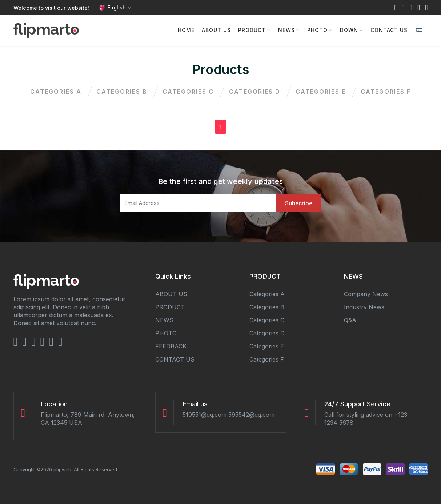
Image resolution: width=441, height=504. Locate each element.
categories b (120, 92)
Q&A (350, 320)
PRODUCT (252, 30)
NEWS (286, 30)
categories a (53, 92)
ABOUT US (216, 30)
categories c (188, 92)
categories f (389, 92)
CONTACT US (389, 30)
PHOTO (317, 30)
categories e (322, 92)
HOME (186, 30)
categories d (255, 92)
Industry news (364, 307)
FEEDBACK (171, 346)
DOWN (349, 30)
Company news (366, 294)
